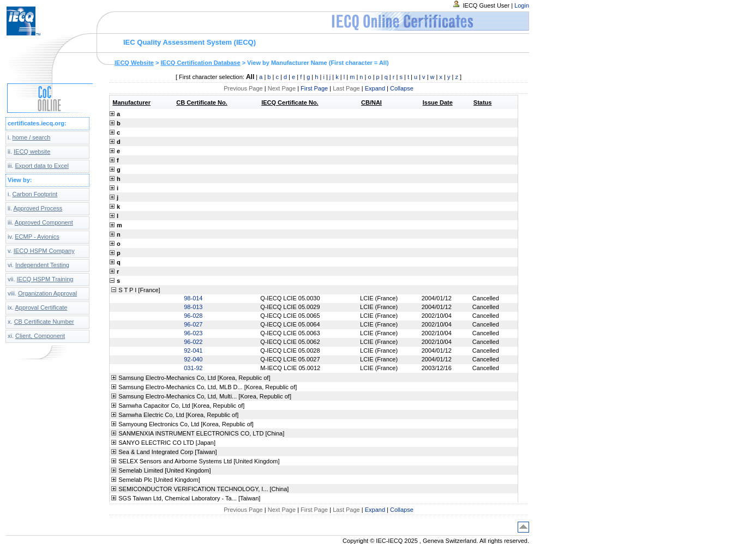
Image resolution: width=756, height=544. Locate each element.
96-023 (193, 333)
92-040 (193, 359)
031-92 (193, 368)
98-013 (193, 307)
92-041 (193, 350)
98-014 (193, 298)
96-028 (193, 316)
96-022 (193, 342)
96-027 (193, 324)
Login (522, 5)
